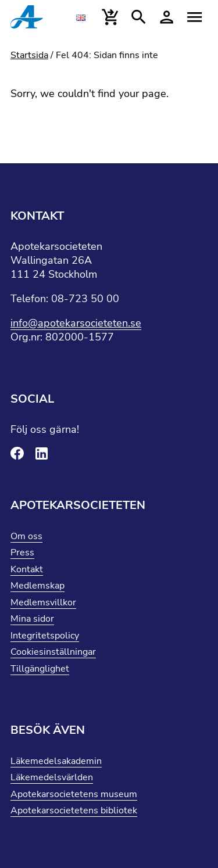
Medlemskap (37, 586)
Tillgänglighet (40, 669)
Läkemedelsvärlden (52, 777)
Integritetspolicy (45, 636)
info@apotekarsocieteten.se (76, 323)
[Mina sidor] (167, 17)
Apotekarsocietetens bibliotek (74, 810)
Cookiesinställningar (53, 652)
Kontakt (27, 569)
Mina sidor (32, 619)
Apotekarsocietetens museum (74, 794)
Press (22, 553)
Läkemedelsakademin (56, 761)
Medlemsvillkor (43, 602)
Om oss (26, 536)
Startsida (29, 55)
